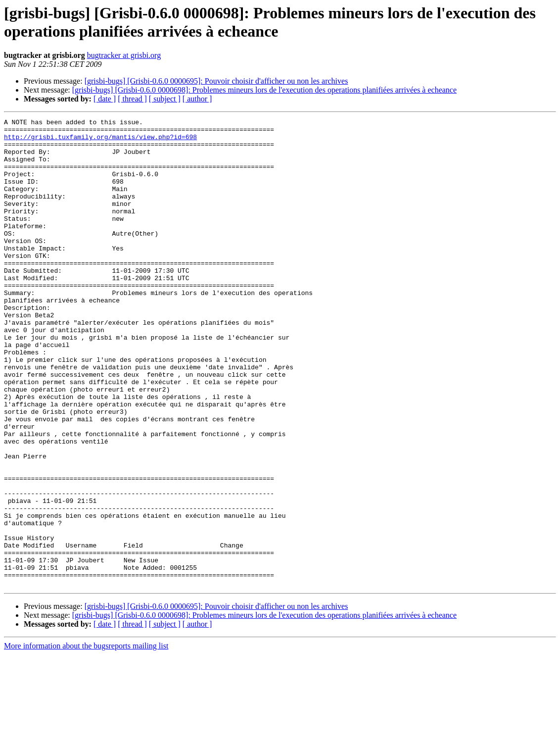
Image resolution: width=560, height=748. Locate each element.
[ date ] (105, 99)
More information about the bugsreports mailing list (86, 739)
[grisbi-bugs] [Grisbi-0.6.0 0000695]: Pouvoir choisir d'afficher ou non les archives (216, 81)
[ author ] (197, 99)
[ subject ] (165, 99)
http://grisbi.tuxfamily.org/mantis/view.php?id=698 (100, 141)
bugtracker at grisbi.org (124, 55)
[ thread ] (132, 99)
